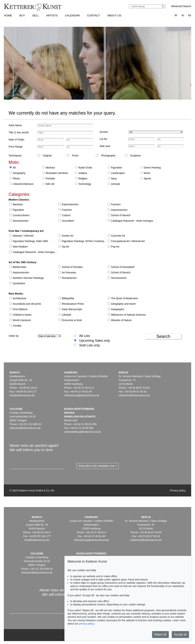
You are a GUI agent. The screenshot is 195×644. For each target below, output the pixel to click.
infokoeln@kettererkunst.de (25, 428)
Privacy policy (178, 490)
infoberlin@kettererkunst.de (134, 395)
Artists (52, 15)
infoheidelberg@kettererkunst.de (82, 432)
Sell (36, 15)
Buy (22, 15)
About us (114, 15)
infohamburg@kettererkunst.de (81, 395)
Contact (94, 15)
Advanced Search (181, 6)
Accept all (180, 634)
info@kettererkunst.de (22, 395)
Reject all (160, 634)
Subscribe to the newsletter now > (98, 466)
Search (163, 336)
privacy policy (86, 624)
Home (8, 15)
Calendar (72, 15)
